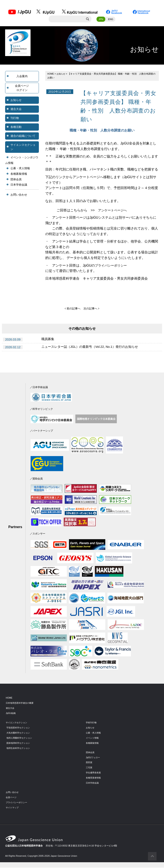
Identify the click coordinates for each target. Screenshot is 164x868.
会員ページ (12, 798)
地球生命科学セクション (19, 748)
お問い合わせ (19, 195)
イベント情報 (93, 738)
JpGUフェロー (94, 758)
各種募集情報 (19, 174)
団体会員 (16, 180)
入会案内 (22, 77)
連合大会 (16, 110)
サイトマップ (13, 808)
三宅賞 (89, 768)
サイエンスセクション (23, 148)
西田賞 (89, 763)
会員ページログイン (22, 89)
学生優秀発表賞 (94, 773)
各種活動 (16, 128)
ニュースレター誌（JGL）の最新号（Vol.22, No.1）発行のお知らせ (93, 348)
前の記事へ (72, 309)
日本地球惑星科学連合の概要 (21, 703)
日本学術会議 (19, 185)
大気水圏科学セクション (19, 733)
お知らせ (16, 101)
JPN (101, 20)
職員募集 (48, 340)
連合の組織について (23, 136)
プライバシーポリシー (112, 266)
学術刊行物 (92, 723)
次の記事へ (92, 309)
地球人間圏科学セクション (20, 738)
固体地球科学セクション (19, 744)
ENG (111, 20)
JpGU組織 (11, 714)
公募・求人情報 (20, 169)
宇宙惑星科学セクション (19, 728)
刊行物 (15, 119)
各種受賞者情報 (94, 778)
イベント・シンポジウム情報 (22, 161)
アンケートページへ (113, 211)
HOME (51, 74)
